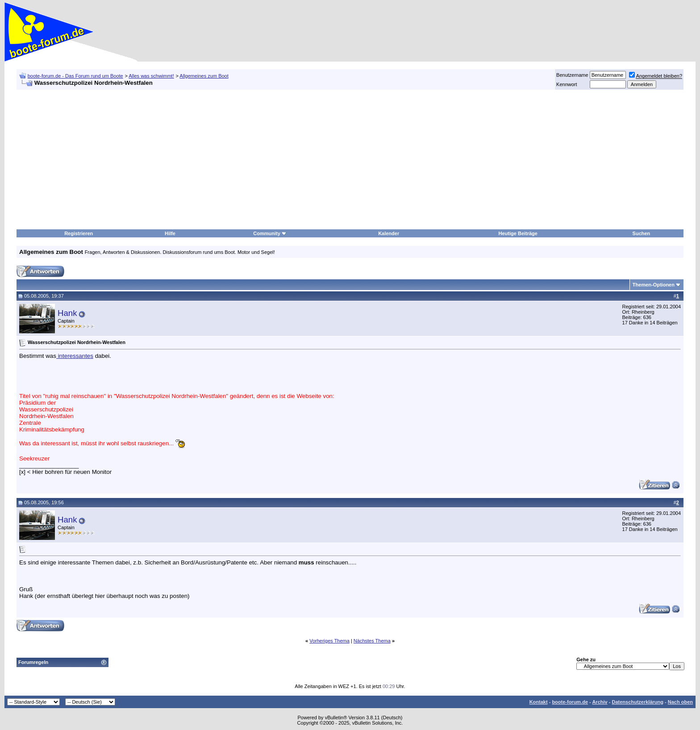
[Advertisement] (283, 160)
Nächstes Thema (372, 641)
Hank (67, 313)
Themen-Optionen (654, 285)
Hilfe (170, 233)
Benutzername (572, 75)
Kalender (389, 233)
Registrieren (79, 233)
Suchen (642, 233)
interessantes (75, 356)
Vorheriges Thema (329, 641)
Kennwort (567, 84)
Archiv (600, 702)
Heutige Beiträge (518, 233)
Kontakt (539, 702)
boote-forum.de (570, 702)
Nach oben (680, 702)
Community (270, 233)
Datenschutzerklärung (637, 702)
